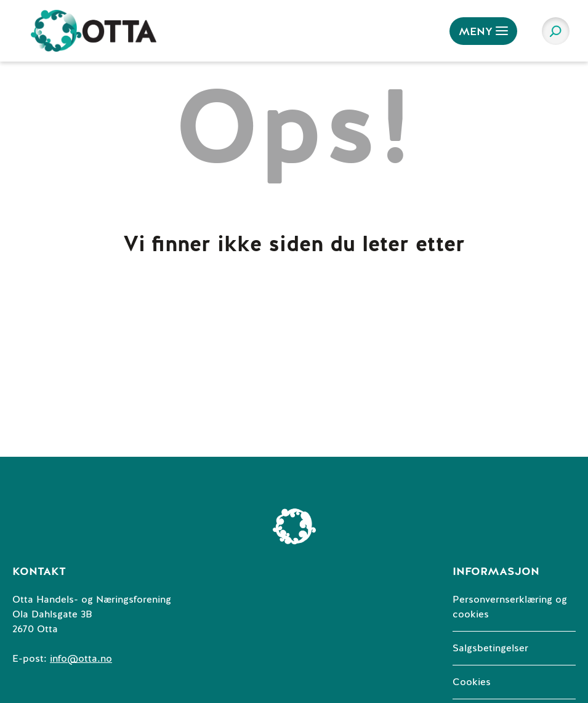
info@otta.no (81, 659)
